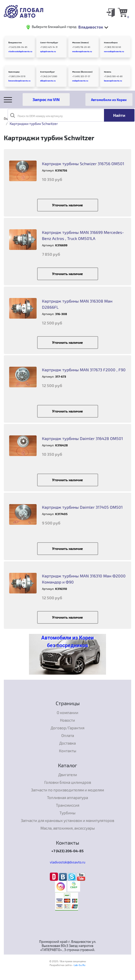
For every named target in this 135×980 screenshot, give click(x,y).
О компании (67, 713)
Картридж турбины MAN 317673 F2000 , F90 (84, 370)
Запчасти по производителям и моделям (67, 790)
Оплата (68, 735)
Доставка (67, 743)
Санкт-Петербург (49, 42)
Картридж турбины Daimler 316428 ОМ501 (82, 438)
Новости (67, 720)
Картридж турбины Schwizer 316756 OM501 (83, 164)
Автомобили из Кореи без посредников (67, 642)
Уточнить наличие (67, 205)
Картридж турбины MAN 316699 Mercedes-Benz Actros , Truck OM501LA (83, 235)
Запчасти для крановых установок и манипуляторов (67, 820)
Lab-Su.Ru (80, 965)
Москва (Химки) (80, 42)
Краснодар (14, 72)
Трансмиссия (68, 805)
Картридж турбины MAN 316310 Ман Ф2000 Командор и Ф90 (84, 579)
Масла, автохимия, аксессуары (68, 828)
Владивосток (15, 42)
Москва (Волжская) (82, 72)
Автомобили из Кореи (109, 100)
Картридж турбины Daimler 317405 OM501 (82, 507)
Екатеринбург (48, 72)
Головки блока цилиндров (68, 782)
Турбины (67, 813)
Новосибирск (111, 42)
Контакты (68, 751)
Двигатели (68, 775)
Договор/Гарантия (67, 728)
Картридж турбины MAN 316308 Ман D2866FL (77, 304)
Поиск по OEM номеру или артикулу (36, 115)
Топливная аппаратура (67, 798)
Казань (108, 72)
